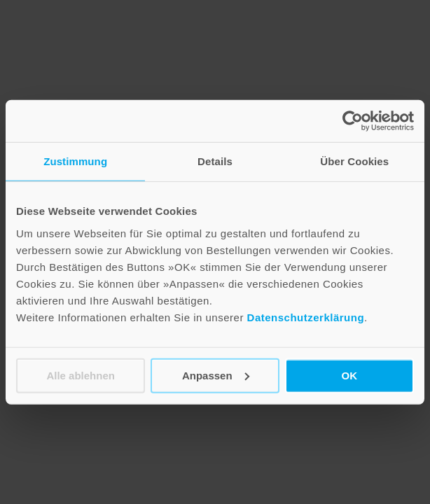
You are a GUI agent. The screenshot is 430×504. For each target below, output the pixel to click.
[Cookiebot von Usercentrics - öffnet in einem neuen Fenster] (353, 121)
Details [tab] (215, 161)
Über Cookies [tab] (354, 161)
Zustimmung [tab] (75, 161)
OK (350, 375)
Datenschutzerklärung (306, 317)
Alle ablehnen (81, 375)
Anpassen (216, 375)
